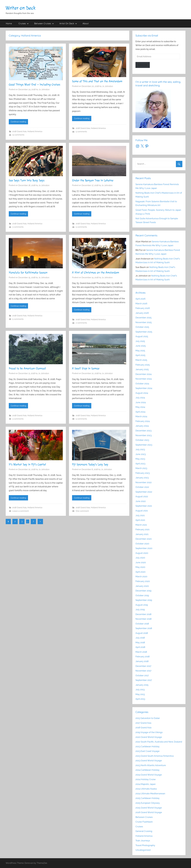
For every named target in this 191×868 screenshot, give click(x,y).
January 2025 (142, 369)
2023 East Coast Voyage (147, 751)
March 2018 (141, 652)
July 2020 (140, 558)
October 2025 (142, 327)
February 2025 (143, 365)
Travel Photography (145, 845)
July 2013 (140, 690)
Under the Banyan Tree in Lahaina (93, 180)
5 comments (81, 132)
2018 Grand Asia (19, 131)
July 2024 (140, 398)
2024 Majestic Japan (146, 784)
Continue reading (18, 122)
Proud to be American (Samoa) (27, 368)
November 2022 (144, 482)
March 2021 (141, 525)
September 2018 (144, 628)
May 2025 (140, 351)
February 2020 (143, 581)
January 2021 (142, 534)
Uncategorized (143, 850)
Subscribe (143, 65)
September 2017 (144, 680)
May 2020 (140, 567)
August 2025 (142, 336)
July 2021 (140, 515)
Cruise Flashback (144, 822)
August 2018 (142, 633)
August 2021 (142, 511)
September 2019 (144, 600)
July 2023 (140, 449)
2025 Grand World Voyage (149, 808)
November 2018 (143, 619)
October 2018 (142, 624)
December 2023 (143, 431)
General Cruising (144, 831)
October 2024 (142, 384)
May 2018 (140, 642)
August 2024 (142, 393)
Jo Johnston (44, 89)
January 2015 (142, 685)
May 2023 (140, 459)
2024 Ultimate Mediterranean (150, 794)
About (86, 23)
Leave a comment (20, 511)
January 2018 (142, 661)
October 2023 (142, 440)
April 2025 (140, 355)
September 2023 (144, 445)
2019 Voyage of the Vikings (149, 732)
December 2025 (143, 318)
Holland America (35, 131)
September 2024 (144, 388)
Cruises (24, 23)
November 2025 (144, 322)
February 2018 (143, 657)
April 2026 (140, 299)
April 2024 (140, 412)
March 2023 (141, 468)
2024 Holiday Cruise (146, 779)
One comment (82, 511)
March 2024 (141, 416)
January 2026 (142, 313)
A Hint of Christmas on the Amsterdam (96, 273)
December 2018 (143, 614)
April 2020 (140, 572)
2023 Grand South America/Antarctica (155, 756)
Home (9, 23)
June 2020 (141, 562)
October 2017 (142, 675)
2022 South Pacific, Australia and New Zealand (159, 742)
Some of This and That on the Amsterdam (97, 81)
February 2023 (143, 473)
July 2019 (140, 609)
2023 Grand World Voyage (149, 761)
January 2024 (142, 426)
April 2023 (140, 464)
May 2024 (140, 407)
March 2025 (141, 360)
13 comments (18, 135)
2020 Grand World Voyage (149, 737)
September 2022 (144, 492)
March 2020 (141, 576)
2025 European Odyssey (148, 803)
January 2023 (142, 478)
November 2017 (143, 671)
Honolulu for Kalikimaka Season (28, 273)
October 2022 (142, 487)
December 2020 (144, 539)
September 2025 (144, 332)
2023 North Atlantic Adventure (151, 765)
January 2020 (142, 586)
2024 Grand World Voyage (149, 775)
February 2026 (143, 308)
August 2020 (142, 553)
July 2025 (140, 341)
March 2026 (141, 304)
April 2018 (140, 647)
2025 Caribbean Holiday (147, 798)
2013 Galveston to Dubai (148, 718)
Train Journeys (143, 841)
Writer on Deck (21, 8)
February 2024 (143, 421)
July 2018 (140, 638)
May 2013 (140, 694)
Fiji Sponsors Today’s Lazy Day (90, 464)
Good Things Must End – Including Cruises (34, 85)
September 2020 (144, 548)
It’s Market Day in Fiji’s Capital (27, 464)
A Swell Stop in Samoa (86, 368)
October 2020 (142, 544)
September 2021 (144, 506)
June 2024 (141, 402)
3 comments (18, 227)
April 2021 (140, 520)
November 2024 (144, 379)
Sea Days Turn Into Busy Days (27, 180)
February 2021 (142, 529)
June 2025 (141, 346)
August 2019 (142, 605)
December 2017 (143, 666)
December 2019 (143, 591)
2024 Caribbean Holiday (147, 770)
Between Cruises (44, 23)
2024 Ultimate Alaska (146, 789)
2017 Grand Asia (143, 723)
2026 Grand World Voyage (149, 812)
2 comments (81, 323)
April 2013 (140, 699)
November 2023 (144, 435)
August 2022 (142, 496)
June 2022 (141, 501)
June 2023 (141, 454)
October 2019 (142, 595)
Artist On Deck (68, 23)
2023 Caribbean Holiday (147, 746)
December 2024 (143, 374)
